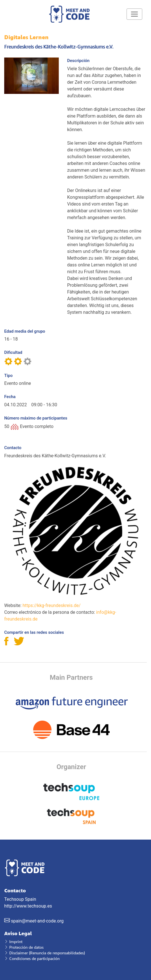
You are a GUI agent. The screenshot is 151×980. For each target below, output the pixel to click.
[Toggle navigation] (134, 14)
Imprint (13, 942)
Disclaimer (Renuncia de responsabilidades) (45, 953)
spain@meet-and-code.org (37, 921)
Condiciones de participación (32, 958)
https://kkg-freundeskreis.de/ (51, 605)
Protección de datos (24, 947)
